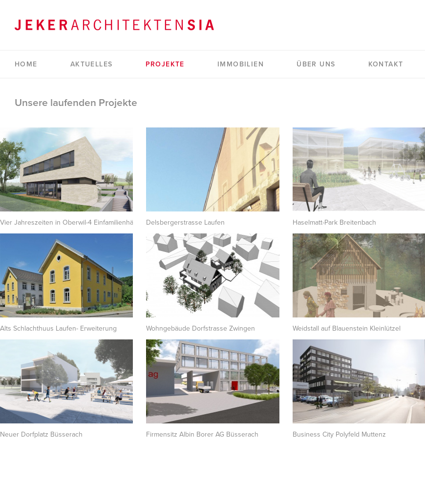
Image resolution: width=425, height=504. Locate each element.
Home (26, 64)
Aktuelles (92, 64)
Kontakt (386, 64)
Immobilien (241, 64)
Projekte (165, 64)
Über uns (316, 64)
